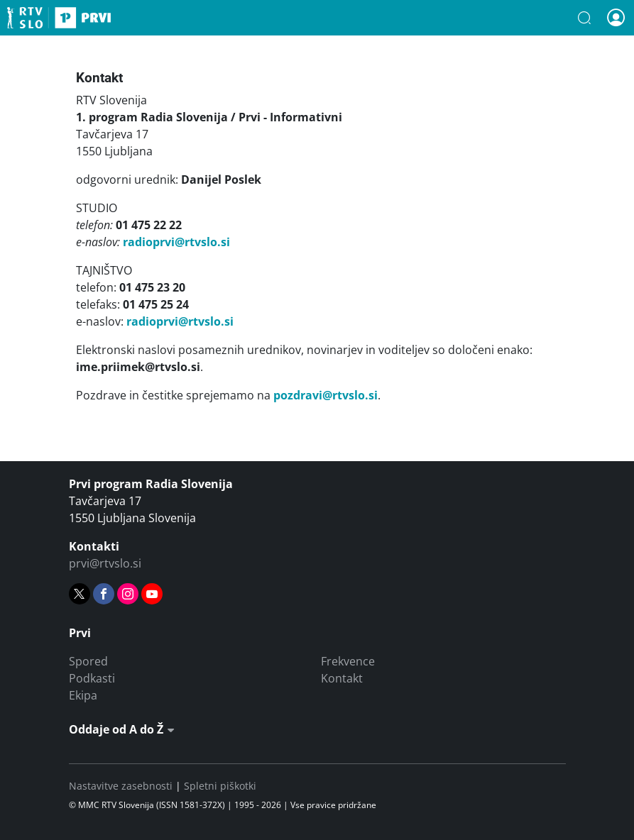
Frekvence (348, 661)
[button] (584, 18)
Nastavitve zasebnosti (121, 786)
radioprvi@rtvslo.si (176, 242)
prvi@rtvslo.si (105, 563)
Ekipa (83, 695)
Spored (88, 661)
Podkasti (92, 678)
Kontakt (342, 678)
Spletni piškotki (220, 786)
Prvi (59, 18)
